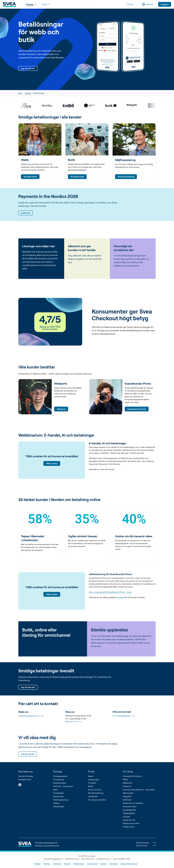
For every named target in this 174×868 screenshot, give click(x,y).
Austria (104, 864)
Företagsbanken (60, 776)
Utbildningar (59, 806)
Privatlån (92, 783)
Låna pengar (94, 780)
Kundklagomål (129, 810)
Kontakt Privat (25, 780)
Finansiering (59, 780)
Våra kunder (128, 793)
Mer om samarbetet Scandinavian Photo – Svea (110, 592)
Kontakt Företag (26, 776)
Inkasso (56, 803)
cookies (121, 597)
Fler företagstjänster (124, 716)
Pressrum (127, 786)
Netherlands (79, 864)
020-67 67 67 (73, 722)
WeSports (61, 409)
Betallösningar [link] (39, 93)
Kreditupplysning (61, 800)
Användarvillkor (130, 806)
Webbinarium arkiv (131, 823)
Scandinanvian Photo (137, 409)
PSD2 (125, 780)
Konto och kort (95, 790)
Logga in (165, 4)
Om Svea (128, 771)
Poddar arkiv (128, 827)
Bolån (91, 786)
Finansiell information (132, 776)
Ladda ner (25, 213)
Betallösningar (60, 783)
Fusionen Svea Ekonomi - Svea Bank (139, 790)
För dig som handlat (97, 800)
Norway (47, 864)
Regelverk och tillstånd (133, 803)
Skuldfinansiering (96, 793)
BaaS (55, 790)
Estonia (67, 864)
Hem (20, 93)
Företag (28, 93)
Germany (114, 864)
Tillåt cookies (52, 464)
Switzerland (92, 864)
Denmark (57, 864)
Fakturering (58, 796)
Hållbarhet (127, 783)
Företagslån (58, 793)
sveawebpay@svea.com (31, 716)
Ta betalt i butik (77, 177)
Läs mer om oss (28, 754)
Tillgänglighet (129, 813)
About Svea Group (129, 864)
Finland (37, 864)
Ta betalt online (30, 177)
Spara (91, 776)
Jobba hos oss (129, 820)
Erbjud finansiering (126, 177)
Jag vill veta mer (28, 68)
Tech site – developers (63, 786)
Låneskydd (93, 796)
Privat (91, 771)
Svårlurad (127, 800)
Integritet (127, 796)
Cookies (126, 817)
